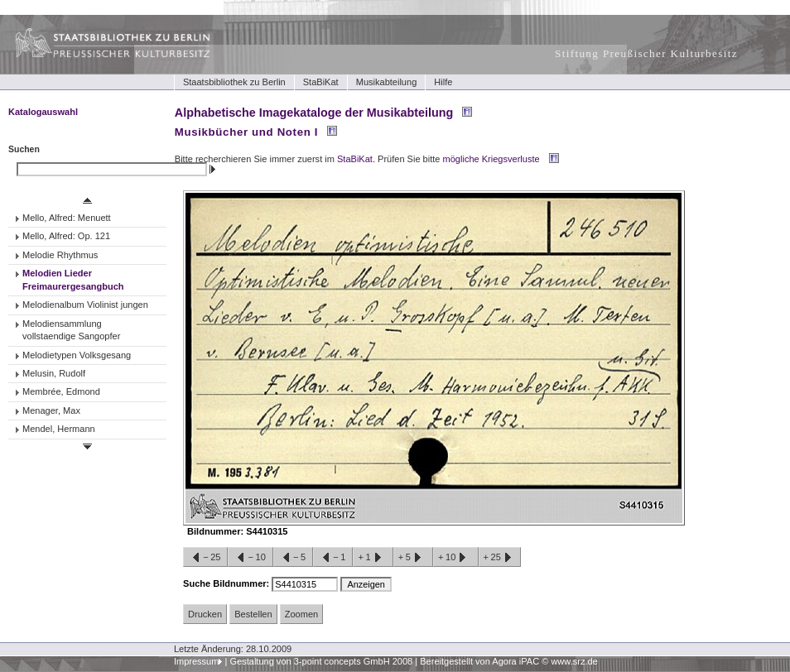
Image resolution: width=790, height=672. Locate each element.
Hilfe (443, 82)
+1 (373, 558)
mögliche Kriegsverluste (491, 159)
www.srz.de (574, 661)
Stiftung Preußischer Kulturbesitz (646, 53)
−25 (205, 558)
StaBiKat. (356, 159)
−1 (333, 558)
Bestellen (253, 614)
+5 (413, 558)
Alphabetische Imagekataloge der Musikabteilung (314, 113)
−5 (293, 558)
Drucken (205, 614)
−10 (250, 558)
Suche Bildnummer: (227, 583)
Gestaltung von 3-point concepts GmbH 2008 (321, 661)
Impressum (197, 661)
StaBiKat (321, 82)
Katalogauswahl (43, 112)
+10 (455, 558)
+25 (500, 558)
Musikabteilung (387, 82)
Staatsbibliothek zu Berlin (234, 82)
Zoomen (301, 614)
